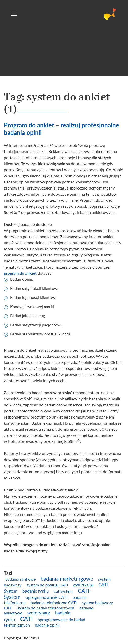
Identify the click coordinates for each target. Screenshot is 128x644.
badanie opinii (47, 625)
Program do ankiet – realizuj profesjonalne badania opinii (61, 129)
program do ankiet (20, 273)
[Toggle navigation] (14, 13)
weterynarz (39, 613)
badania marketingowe (67, 579)
